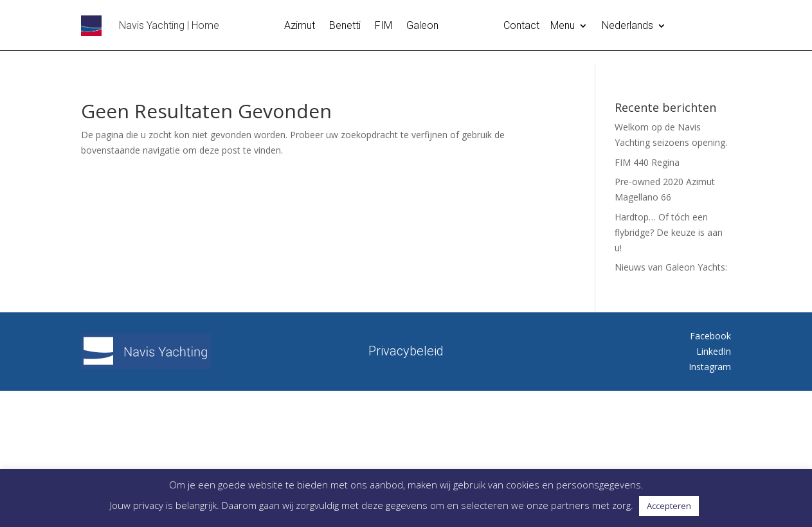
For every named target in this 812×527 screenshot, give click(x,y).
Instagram (710, 367)
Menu (563, 26)
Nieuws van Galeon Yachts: (671, 267)
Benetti (345, 26)
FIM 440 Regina (647, 162)
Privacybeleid (406, 349)
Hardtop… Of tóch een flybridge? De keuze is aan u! (669, 232)
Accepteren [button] (669, 506)
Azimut (300, 26)
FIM (383, 26)
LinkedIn (714, 351)
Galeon (422, 26)
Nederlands (627, 26)
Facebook (710, 336)
